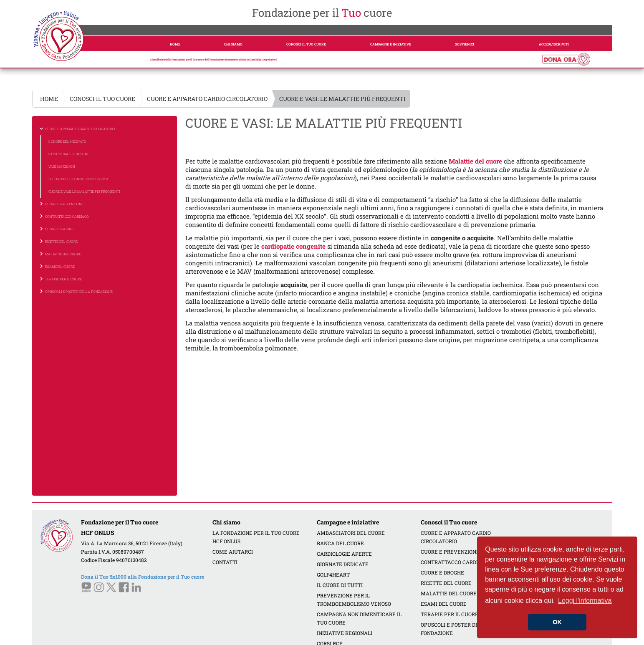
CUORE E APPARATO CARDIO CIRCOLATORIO (207, 99)
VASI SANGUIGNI (62, 166)
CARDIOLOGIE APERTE (344, 554)
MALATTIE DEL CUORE (449, 593)
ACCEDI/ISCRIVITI (554, 44)
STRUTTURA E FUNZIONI (68, 154)
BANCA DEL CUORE (340, 543)
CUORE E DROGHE (442, 572)
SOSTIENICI (465, 44)
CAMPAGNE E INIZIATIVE (391, 44)
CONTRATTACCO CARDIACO (455, 562)
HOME (175, 44)
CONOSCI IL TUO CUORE (306, 44)
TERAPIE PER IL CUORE (450, 614)
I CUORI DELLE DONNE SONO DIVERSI (78, 179)
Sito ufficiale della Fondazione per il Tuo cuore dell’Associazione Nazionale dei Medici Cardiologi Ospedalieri (213, 60)
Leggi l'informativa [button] (585, 601)
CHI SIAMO (233, 44)
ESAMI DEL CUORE (444, 604)
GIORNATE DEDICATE (343, 564)
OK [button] (557, 622)
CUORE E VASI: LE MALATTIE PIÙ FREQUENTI (84, 191)
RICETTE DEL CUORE (446, 583)
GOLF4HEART (333, 574)
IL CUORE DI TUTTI (340, 585)
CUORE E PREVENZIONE (450, 552)
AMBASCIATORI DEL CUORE (351, 533)
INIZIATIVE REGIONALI (345, 633)
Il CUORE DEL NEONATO (67, 141)
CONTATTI (225, 562)
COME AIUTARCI (233, 552)
